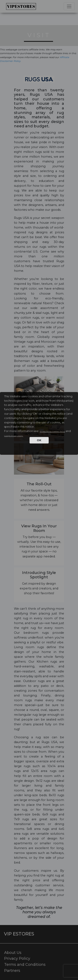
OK (39, 440)
